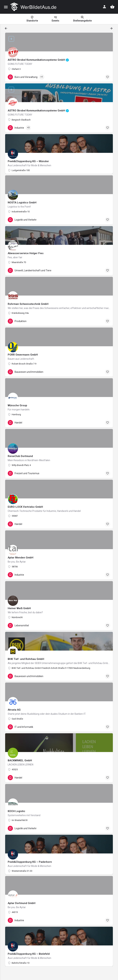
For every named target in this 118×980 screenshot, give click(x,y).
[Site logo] (34, 7)
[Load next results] (112, 28)
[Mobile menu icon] (6, 7)
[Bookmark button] (108, 77)
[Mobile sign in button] (104, 7)
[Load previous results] (6, 28)
